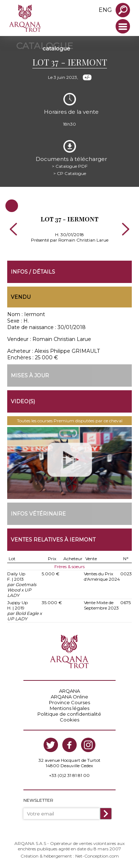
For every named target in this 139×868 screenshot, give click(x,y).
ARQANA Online (69, 697)
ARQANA (69, 691)
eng (105, 10)
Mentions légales (69, 708)
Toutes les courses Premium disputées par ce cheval (70, 421)
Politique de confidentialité (69, 714)
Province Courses (69, 702)
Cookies (69, 720)
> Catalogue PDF (70, 166)
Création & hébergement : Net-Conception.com (70, 856)
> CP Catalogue (70, 173)
